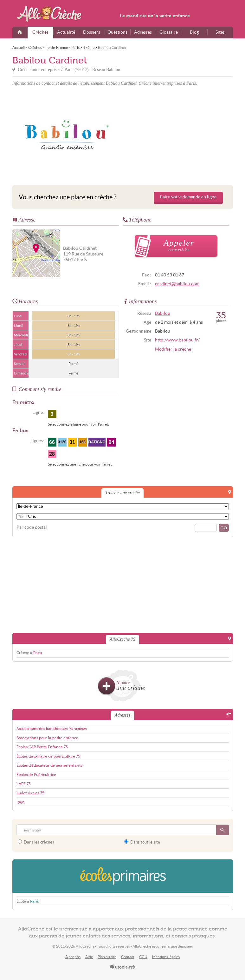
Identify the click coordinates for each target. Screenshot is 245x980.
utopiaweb (123, 967)
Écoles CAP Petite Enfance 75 (42, 747)
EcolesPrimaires (123, 876)
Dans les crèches (36, 842)
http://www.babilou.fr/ (177, 340)
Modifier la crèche (173, 349)
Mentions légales (166, 957)
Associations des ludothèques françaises (52, 729)
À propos (73, 957)
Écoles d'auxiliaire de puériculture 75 (48, 756)
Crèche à (29, 653)
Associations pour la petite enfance (47, 738)
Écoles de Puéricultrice (36, 775)
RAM (20, 802)
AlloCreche (54, 14)
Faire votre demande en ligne (188, 197)
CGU (143, 957)
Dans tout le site (142, 842)
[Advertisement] (179, 135)
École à (28, 901)
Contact (128, 957)
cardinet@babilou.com (177, 284)
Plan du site (107, 957)
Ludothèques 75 (30, 793)
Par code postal (32, 527)
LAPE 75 (24, 784)
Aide (89, 957)
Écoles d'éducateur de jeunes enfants (49, 765)
